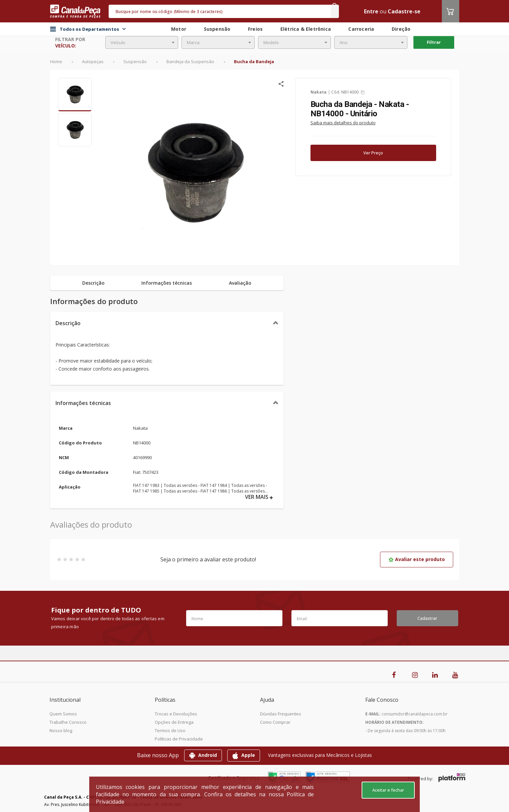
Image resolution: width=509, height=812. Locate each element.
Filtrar (434, 42)
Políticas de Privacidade (179, 739)
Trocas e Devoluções (176, 714)
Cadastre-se (404, 11)
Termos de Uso (170, 730)
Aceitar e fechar (388, 790)
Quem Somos (63, 714)
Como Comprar (275, 722)
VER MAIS (259, 497)
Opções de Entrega (174, 722)
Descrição (68, 323)
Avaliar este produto (417, 559)
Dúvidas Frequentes (281, 714)
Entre (371, 11)
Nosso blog (61, 730)
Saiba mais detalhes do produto (343, 123)
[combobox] (142, 42)
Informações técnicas (83, 403)
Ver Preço (373, 153)
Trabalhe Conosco (68, 722)
